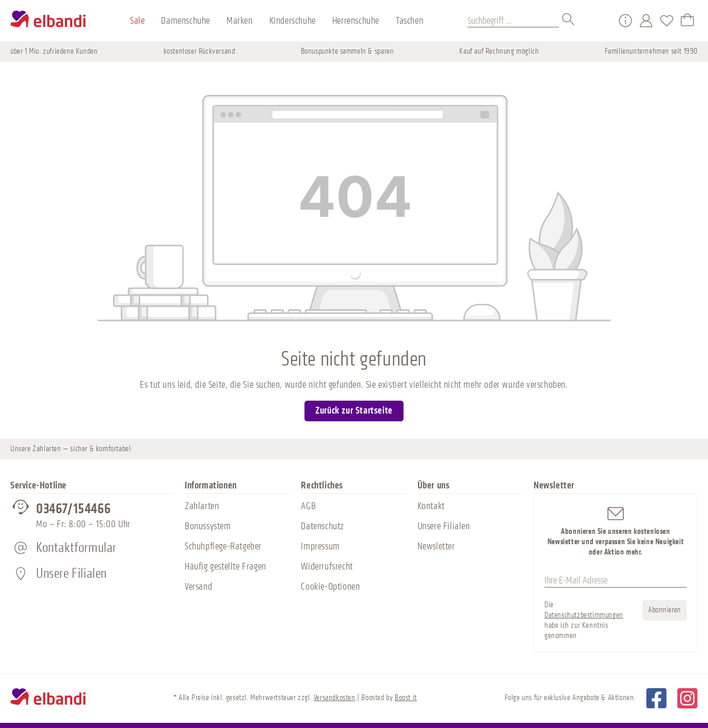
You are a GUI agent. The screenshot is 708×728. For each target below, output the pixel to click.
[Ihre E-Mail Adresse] (616, 581)
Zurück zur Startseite (354, 410)
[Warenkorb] (687, 21)
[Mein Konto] (646, 21)
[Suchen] (569, 21)
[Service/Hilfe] (625, 21)
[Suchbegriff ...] (513, 21)
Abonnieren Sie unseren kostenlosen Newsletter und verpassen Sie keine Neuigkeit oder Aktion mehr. (616, 531)
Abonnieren (665, 610)
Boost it (406, 698)
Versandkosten (335, 698)
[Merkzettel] (667, 21)
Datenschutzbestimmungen (584, 615)
